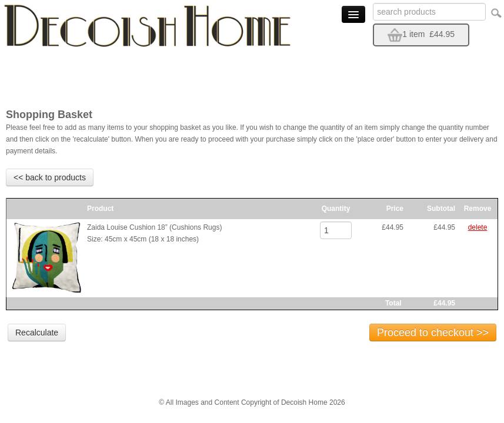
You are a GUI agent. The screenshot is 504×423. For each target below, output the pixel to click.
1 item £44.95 (421, 34)
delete (478, 227)
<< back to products (50, 177)
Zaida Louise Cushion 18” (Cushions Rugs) (154, 227)
